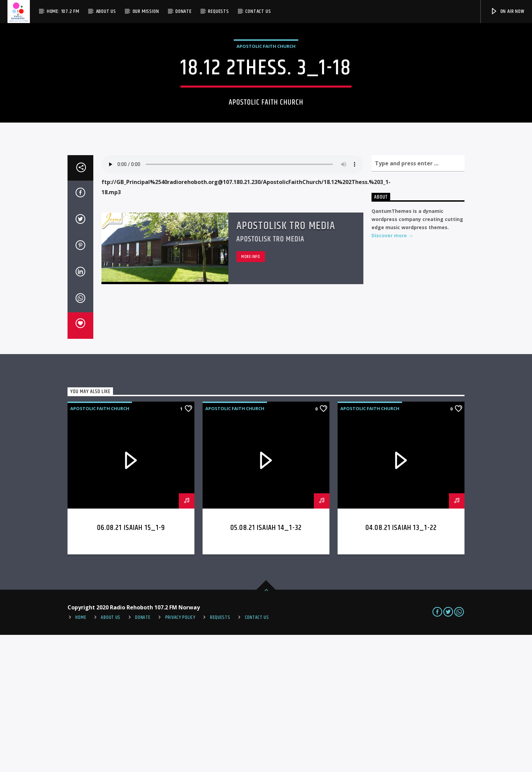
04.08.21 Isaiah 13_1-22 (401, 665)
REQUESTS (220, 755)
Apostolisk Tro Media (286, 363)
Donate (184, 11)
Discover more (392, 373)
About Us (106, 11)
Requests (218, 11)
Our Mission (146, 11)
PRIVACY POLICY (180, 755)
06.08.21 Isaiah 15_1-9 (131, 665)
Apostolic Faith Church (266, 115)
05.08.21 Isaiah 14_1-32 (266, 665)
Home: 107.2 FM (63, 11)
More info (251, 394)
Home (81, 755)
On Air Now (507, 11)
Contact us (258, 11)
